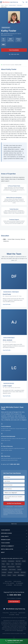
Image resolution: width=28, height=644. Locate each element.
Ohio (12, 564)
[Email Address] (14, 489)
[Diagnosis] (14, 493)
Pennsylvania (11, 561)
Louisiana (4, 572)
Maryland (10, 572)
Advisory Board (12, 5)
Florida (24, 561)
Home (2, 5)
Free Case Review (14, 601)
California (4, 561)
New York (18, 561)
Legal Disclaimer (22, 613)
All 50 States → (21, 575)
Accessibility (12, 615)
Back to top (14, 524)
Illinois (8, 564)
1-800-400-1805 (23, 2)
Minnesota (17, 572)
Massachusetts (11, 567)
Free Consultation (14, 50)
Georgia (19, 570)
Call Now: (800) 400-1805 (14, 641)
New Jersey (18, 564)
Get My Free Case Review (14, 503)
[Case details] (14, 498)
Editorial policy (20, 630)
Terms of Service (13, 613)
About (6, 5)
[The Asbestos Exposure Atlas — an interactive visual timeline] (14, 638)
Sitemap (17, 615)
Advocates (19, 5)
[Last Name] (14, 481)
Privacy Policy (6, 613)
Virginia (18, 567)
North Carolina (12, 570)
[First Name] (14, 477)
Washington (4, 570)
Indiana (9, 575)
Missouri (4, 575)
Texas (3, 564)
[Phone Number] (14, 485)
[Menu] (26, 2)
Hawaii (14, 575)
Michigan (4, 567)
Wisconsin (23, 572)
